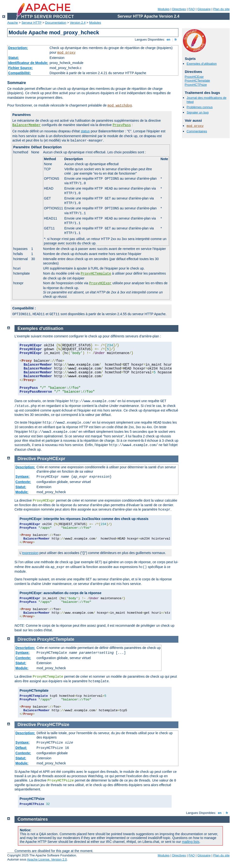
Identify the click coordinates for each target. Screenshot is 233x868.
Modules (164, 9)
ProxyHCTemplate (96, 274)
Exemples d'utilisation (202, 64)
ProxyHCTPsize (196, 85)
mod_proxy (66, 53)
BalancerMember (27, 125)
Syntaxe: (22, 477)
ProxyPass (122, 125)
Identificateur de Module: (28, 63)
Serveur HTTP (32, 23)
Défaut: (21, 748)
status (85, 131)
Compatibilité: (19, 73)
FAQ (192, 9)
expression (30, 553)
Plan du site (221, 9)
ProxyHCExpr (100, 283)
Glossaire (204, 9)
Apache (13, 23)
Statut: (14, 58)
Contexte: (23, 482)
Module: (22, 492)
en (168, 39)
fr (176, 39)
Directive (27, 459)
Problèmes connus (200, 107)
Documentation (56, 23)
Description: (18, 48)
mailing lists (191, 842)
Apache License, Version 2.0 (47, 859)
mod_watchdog (120, 106)
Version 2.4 (78, 23)
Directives (179, 9)
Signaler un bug (198, 112)
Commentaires (197, 131)
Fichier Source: (21, 68)
